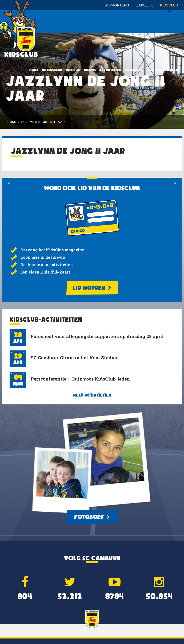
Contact (172, 70)
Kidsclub (169, 7)
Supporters (117, 5)
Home (34, 70)
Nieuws (90, 70)
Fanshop (154, 70)
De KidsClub (52, 70)
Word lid (73, 70)
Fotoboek (134, 70)
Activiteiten (110, 70)
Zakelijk (145, 5)
